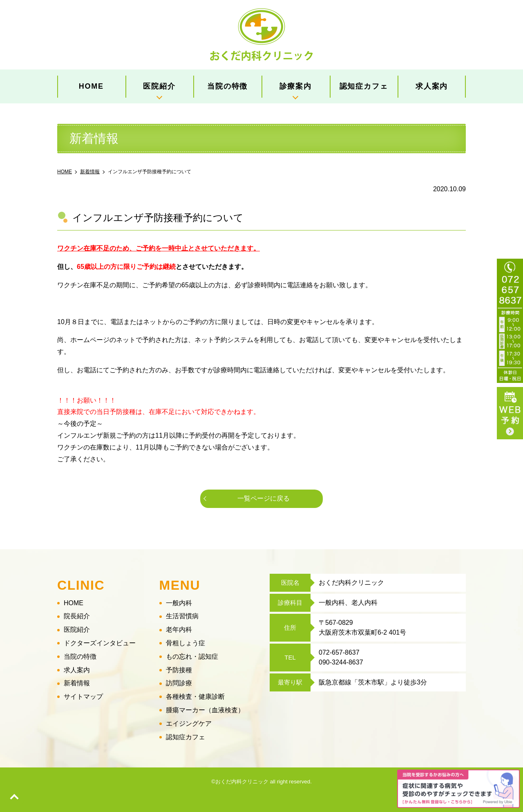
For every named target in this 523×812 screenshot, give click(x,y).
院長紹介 (77, 616)
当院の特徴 (227, 86)
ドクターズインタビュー (100, 643)
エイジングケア (189, 724)
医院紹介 (159, 86)
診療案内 (296, 86)
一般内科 (179, 603)
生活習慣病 (182, 616)
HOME (91, 86)
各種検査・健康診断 (195, 697)
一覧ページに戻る (264, 498)
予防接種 (179, 670)
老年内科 (179, 630)
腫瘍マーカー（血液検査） (205, 710)
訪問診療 (179, 683)
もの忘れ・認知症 (192, 657)
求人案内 (432, 86)
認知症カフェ (364, 86)
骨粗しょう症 (186, 643)
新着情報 (77, 683)
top (14, 798)
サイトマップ (83, 697)
